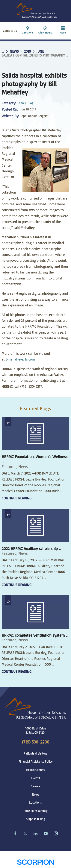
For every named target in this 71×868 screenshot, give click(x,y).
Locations (35, 802)
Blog (31, 103)
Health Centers (36, 770)
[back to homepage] (3, 51)
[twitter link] (25, 833)
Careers (35, 786)
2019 (28, 51)
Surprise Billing (36, 819)
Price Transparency (36, 811)
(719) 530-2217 (31, 386)
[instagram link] (56, 833)
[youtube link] (46, 833)
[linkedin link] (36, 833)
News (14, 51)
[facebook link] (15, 833)
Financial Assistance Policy (36, 761)
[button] (63, 31)
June (40, 51)
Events (36, 778)
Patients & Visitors (35, 753)
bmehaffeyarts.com (20, 359)
